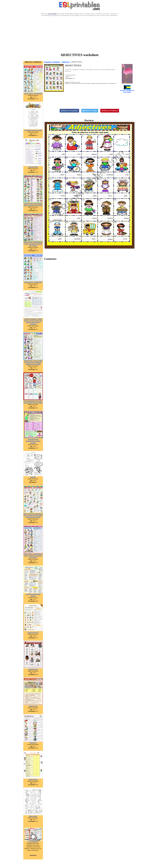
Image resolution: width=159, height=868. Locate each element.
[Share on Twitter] (90, 111)
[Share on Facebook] (69, 111)
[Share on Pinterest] (110, 111)
